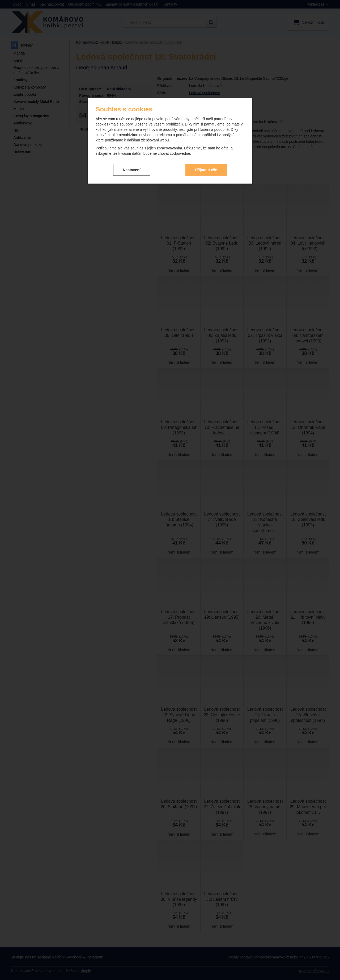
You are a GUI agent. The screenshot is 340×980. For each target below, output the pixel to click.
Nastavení (131, 164)
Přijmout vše (206, 164)
